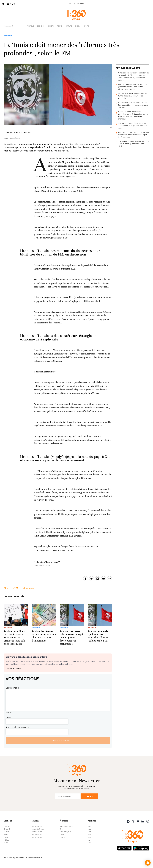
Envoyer (89, 796)
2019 (89, 835)
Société (51, 26)
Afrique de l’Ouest (38, 829)
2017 (89, 840)
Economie (41, 26)
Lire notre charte (13, 669)
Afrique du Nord (37, 826)
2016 (89, 843)
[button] (148, 863)
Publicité (63, 837)
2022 (89, 826)
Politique (30, 26)
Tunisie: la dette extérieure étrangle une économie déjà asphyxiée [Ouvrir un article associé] (59, 338)
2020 (89, 832)
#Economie (29, 588)
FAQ (61, 829)
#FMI (6, 588)
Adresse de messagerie (18, 727)
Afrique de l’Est (37, 835)
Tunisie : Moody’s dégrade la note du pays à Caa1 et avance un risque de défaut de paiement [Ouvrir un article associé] (66, 458)
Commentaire (13, 688)
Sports (86, 26)
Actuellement (8, 26)
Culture (69, 26)
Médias (78, 26)
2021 (89, 829)
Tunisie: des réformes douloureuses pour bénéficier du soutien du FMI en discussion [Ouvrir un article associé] (60, 253)
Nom (8, 717)
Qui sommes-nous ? (66, 826)
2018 (89, 837)
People (60, 26)
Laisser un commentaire (58, 741)
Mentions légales (65, 832)
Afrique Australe (37, 837)
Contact (62, 835)
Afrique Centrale (37, 832)
